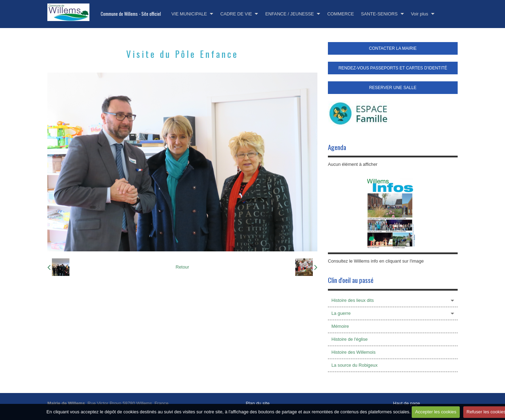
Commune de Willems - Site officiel (131, 14)
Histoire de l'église (349, 339)
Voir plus (420, 14)
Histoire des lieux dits (353, 300)
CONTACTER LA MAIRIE (393, 48)
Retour (182, 267)
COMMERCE (341, 14)
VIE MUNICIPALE (189, 14)
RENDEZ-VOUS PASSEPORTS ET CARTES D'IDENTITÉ (393, 68)
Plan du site (258, 403)
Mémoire (340, 326)
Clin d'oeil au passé (351, 280)
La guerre (341, 313)
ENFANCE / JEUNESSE (289, 14)
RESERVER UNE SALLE (393, 88)
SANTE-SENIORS (379, 14)
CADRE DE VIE (236, 14)
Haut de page (407, 403)
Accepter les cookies (436, 412)
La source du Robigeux (355, 365)
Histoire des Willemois (353, 352)
